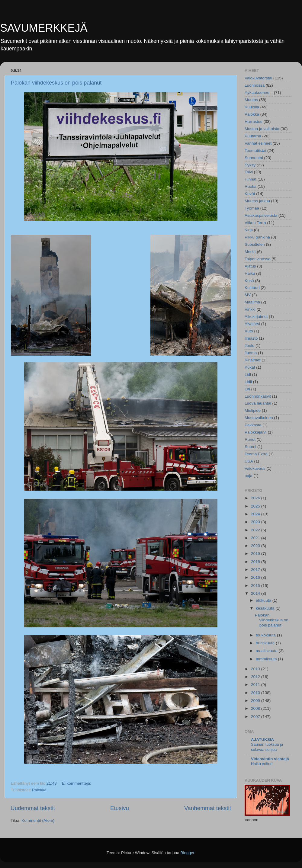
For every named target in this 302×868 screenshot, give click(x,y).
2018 (256, 562)
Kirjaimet (253, 360)
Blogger (188, 853)
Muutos (251, 100)
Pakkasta (253, 425)
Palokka (39, 790)
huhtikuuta (266, 643)
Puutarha (253, 136)
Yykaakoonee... (259, 93)
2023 (256, 522)
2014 (256, 593)
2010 (256, 693)
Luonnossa (255, 85)
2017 (256, 570)
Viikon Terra (255, 223)
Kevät (250, 194)
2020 (256, 546)
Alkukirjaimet (256, 317)
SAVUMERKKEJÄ (44, 28)
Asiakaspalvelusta (261, 215)
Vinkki (250, 309)
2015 (256, 586)
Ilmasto (251, 338)
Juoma (251, 353)
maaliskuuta (267, 651)
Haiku (250, 273)
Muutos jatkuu (257, 201)
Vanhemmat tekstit (208, 808)
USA (249, 461)
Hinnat (251, 179)
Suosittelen (255, 244)
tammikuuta (267, 659)
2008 (256, 708)
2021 (256, 538)
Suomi (250, 447)
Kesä (249, 281)
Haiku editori (262, 764)
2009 (256, 701)
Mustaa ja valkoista (262, 129)
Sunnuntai (254, 158)
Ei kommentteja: (77, 783)
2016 (256, 577)
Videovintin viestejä (270, 759)
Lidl (248, 375)
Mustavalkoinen (259, 418)
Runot (250, 439)
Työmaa (252, 208)
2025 (256, 506)
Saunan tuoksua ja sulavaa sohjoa (267, 747)
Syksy (250, 165)
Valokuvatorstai (258, 78)
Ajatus (250, 266)
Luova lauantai (258, 403)
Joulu (249, 346)
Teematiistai (255, 151)
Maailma (252, 302)
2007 (256, 717)
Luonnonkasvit (258, 396)
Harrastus (254, 122)
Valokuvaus (255, 468)
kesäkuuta (266, 608)
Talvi (249, 172)
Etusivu (120, 808)
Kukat (250, 367)
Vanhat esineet (258, 143)
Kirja (249, 230)
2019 (256, 554)
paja (249, 476)
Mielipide (253, 410)
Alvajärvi (252, 324)
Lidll (248, 382)
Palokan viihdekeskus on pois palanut (56, 83)
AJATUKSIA (262, 740)
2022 (256, 530)
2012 (256, 677)
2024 (256, 514)
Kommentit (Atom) (38, 820)
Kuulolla (252, 107)
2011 (256, 685)
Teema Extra (256, 454)
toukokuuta (266, 635)
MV (248, 295)
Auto (249, 331)
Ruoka (251, 186)
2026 (256, 498)
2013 (256, 669)
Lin (247, 389)
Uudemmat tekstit (33, 808)
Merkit (250, 252)
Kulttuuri (252, 288)
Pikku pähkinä (257, 237)
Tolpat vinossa (258, 259)
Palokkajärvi (256, 432)
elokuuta (264, 600)
